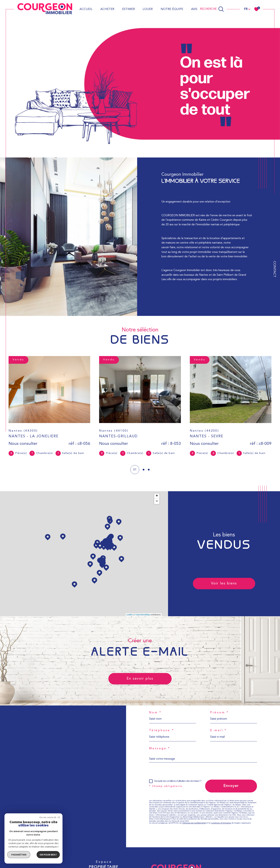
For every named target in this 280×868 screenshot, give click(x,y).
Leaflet (129, 615)
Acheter (107, 9)
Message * (160, 749)
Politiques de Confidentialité (194, 823)
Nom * (155, 713)
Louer (148, 9)
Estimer (128, 9)
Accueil (86, 9)
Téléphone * (162, 731)
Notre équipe (172, 9)
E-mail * (218, 731)
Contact (274, 269)
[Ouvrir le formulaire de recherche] (212, 9)
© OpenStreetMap (142, 615)
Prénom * (219, 713)
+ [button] (157, 496)
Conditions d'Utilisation (221, 823)
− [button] (157, 501)
